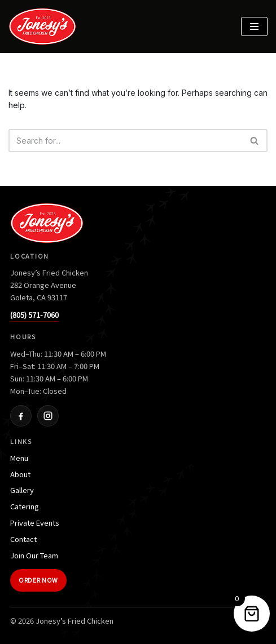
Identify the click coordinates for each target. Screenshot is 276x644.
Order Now (38, 580)
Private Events (35, 523)
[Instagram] (48, 416)
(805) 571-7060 (34, 315)
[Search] (125, 141)
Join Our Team (34, 555)
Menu (19, 458)
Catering (25, 506)
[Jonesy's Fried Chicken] (45, 26)
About (20, 474)
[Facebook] (21, 416)
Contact (23, 539)
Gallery (22, 490)
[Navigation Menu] (254, 26)
